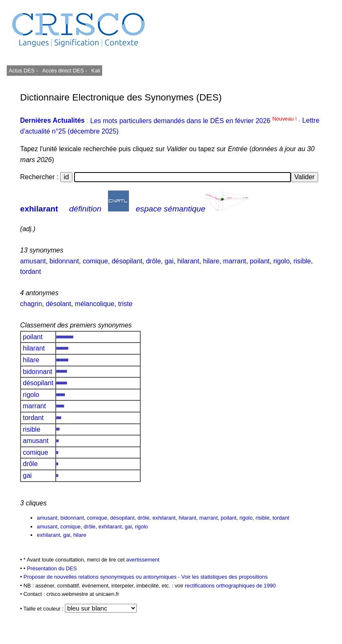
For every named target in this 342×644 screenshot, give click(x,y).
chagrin (31, 304)
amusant (33, 261)
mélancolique (95, 304)
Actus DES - (23, 71)
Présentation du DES (52, 568)
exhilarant (39, 209)
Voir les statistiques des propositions (224, 577)
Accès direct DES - (65, 71)
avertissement (143, 560)
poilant (260, 261)
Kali (96, 71)
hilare (211, 261)
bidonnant (64, 261)
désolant (58, 304)
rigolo (282, 261)
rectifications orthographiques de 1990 (230, 586)
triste (125, 304)
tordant (31, 272)
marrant (235, 261)
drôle (154, 261)
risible (302, 261)
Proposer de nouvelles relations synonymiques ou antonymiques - (102, 577)
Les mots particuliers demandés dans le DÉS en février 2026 (194, 121)
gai (169, 261)
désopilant (127, 261)
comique (95, 261)
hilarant (188, 261)
